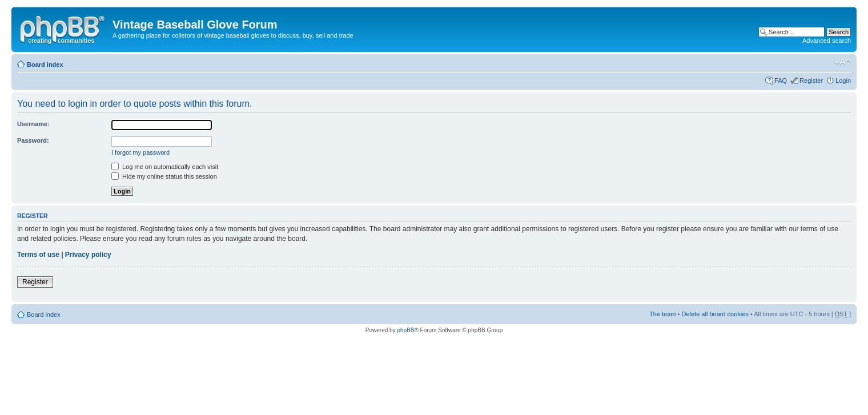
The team (662, 314)
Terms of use (38, 255)
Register (811, 80)
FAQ (781, 80)
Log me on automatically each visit (165, 167)
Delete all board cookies (715, 314)
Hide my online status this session (164, 176)
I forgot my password (140, 152)
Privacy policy (88, 255)
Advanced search (827, 41)
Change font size (843, 62)
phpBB (405, 330)
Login (843, 80)
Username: (33, 124)
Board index (45, 65)
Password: (33, 140)
